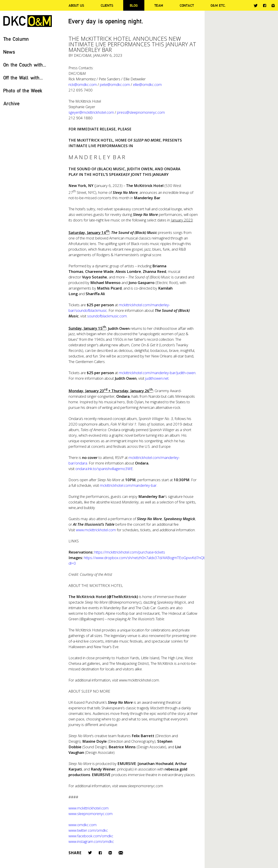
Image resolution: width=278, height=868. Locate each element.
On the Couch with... (25, 65)
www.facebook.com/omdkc (91, 836)
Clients (107, 5)
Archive (11, 103)
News (9, 52)
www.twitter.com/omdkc (88, 830)
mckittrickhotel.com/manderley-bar (128, 485)
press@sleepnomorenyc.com (141, 112)
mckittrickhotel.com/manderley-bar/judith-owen (157, 373)
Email (121, 853)
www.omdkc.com (83, 825)
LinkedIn (110, 853)
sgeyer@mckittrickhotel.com (91, 112)
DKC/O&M (28, 21)
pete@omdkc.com (115, 84)
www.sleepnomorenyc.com (141, 786)
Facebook (265, 5)
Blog (134, 5)
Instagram (273, 6)
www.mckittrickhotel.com (96, 530)
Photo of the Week (23, 90)
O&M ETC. (218, 5)
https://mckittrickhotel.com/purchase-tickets (130, 552)
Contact (187, 5)
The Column (16, 39)
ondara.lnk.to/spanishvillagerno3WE (104, 469)
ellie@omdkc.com (147, 84)
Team (159, 5)
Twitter (256, 6)
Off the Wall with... (23, 78)
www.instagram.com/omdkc (91, 841)
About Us (76, 5)
